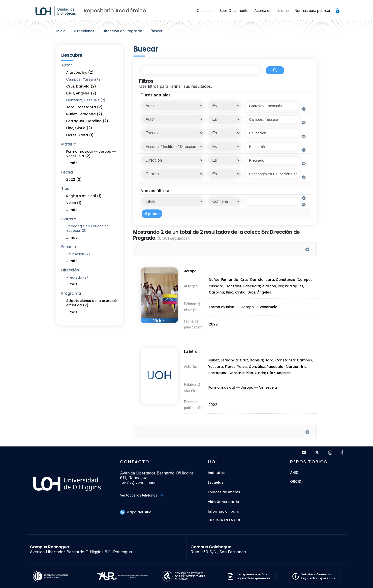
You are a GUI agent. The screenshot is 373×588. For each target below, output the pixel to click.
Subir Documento (234, 11)
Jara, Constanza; (282, 282)
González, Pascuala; (244, 288)
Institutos (216, 473)
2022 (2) (74, 180)
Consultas (205, 11)
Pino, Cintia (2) (79, 128)
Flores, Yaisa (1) (80, 135)
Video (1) (74, 203)
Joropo (189, 274)
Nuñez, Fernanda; (224, 282)
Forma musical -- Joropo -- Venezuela (243, 306)
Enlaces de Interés (224, 492)
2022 (214, 321)
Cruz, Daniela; (253, 282)
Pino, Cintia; (237, 294)
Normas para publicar (312, 11)
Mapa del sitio (136, 512)
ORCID (296, 482)
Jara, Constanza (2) (84, 107)
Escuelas (216, 483)
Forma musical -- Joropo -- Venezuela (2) (91, 154)
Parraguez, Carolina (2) (87, 121)
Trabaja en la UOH (225, 520)
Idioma (283, 11)
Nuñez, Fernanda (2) (84, 114)
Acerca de (263, 11)
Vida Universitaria (223, 502)
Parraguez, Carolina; (227, 374)
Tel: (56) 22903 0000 (138, 484)
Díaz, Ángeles (259, 294)
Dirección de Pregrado (122, 31)
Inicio (61, 31)
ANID (294, 473)
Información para (224, 512)
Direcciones (84, 31)
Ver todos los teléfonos (141, 495)
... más (72, 163)
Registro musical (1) (84, 196)
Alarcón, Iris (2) (80, 73)
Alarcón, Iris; (274, 288)
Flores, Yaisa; (237, 368)
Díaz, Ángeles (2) (81, 93)
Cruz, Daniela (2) (81, 86)
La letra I (191, 355)
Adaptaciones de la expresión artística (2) (92, 303)
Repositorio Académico (115, 11)
